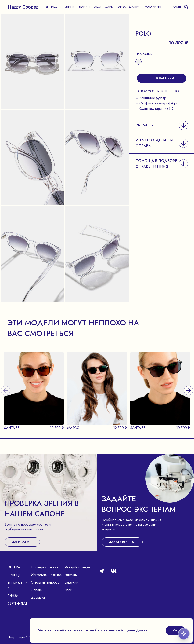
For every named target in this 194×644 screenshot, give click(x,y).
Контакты (71, 575)
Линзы (84, 7)
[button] (162, 125)
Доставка (38, 598)
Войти (177, 7)
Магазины (153, 7)
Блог (68, 590)
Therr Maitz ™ (17, 585)
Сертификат (17, 604)
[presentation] (189, 386)
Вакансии (72, 582)
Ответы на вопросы (45, 582)
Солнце (68, 7)
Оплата (36, 590)
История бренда (77, 567)
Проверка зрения (44, 567)
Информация (129, 7)
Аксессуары (104, 7)
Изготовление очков (46, 575)
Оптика (51, 7)
